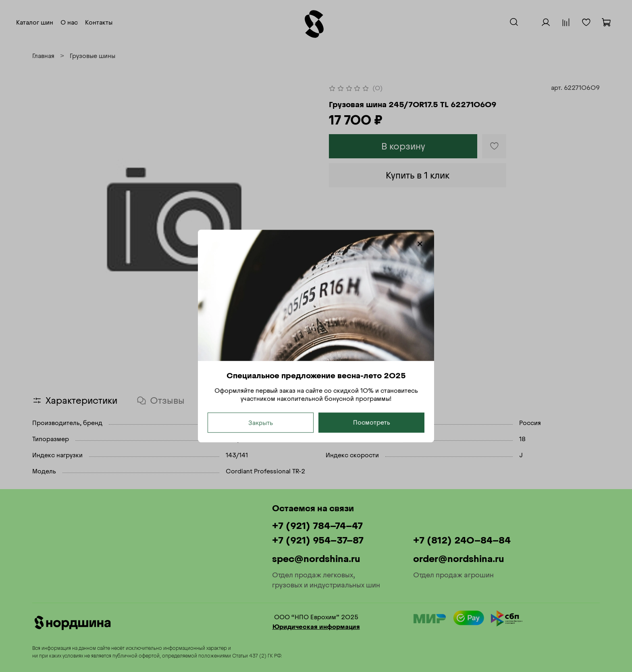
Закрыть (261, 423)
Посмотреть (372, 422)
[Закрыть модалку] (420, 244)
